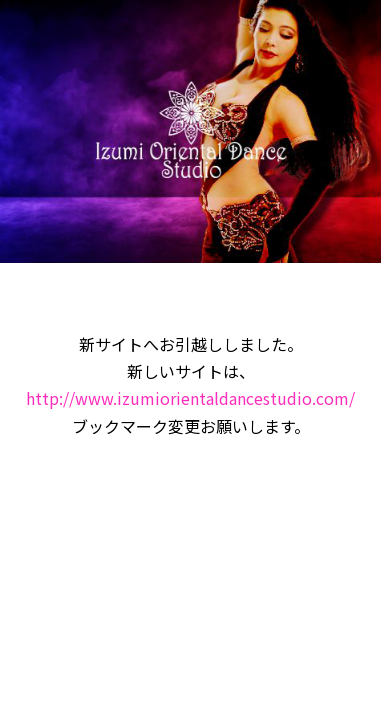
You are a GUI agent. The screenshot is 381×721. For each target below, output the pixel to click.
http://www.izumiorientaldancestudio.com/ (190, 398)
